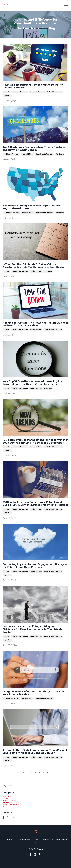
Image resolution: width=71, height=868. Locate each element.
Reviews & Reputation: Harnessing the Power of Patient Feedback (33, 86)
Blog (36, 840)
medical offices (36, 92)
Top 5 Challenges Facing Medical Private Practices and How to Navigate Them (34, 149)
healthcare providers (20, 92)
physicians (7, 96)
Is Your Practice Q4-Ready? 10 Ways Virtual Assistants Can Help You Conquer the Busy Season (34, 266)
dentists (6, 92)
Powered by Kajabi (36, 861)
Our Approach (23, 840)
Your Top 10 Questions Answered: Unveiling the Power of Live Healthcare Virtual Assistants (32, 383)
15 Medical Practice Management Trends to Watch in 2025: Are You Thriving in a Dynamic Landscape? (35, 441)
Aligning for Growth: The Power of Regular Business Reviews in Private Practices (35, 324)
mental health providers (53, 92)
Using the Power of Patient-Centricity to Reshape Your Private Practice (34, 693)
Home (9, 840)
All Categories (7, 796)
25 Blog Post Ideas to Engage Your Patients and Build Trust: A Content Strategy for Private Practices (35, 504)
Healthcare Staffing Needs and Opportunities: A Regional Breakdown (33, 207)
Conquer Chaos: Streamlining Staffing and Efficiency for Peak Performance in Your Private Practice (33, 629)
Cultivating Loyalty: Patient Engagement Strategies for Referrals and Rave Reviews (35, 566)
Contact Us (47, 840)
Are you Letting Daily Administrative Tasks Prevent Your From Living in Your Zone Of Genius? (35, 752)
